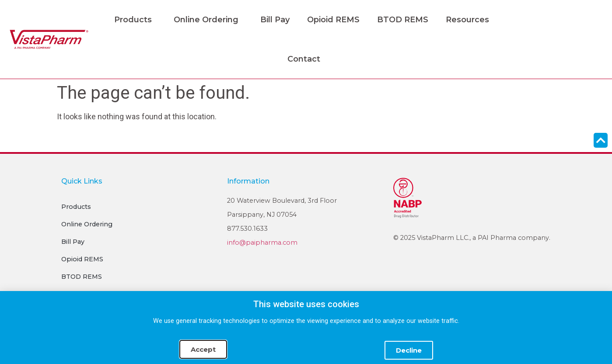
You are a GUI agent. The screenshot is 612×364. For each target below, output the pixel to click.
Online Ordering (208, 20)
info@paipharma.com (262, 243)
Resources (470, 20)
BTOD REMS (403, 20)
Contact (304, 59)
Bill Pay (275, 20)
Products (135, 20)
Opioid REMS (333, 20)
